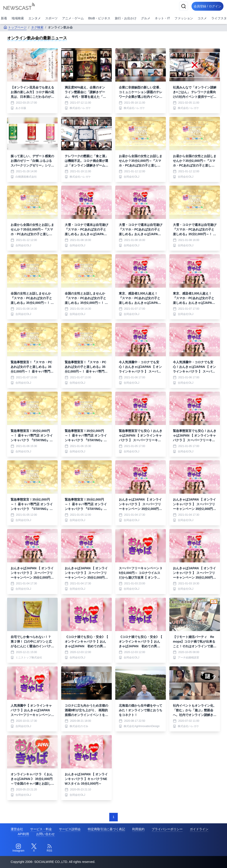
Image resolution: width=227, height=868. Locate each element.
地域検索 (18, 18)
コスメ (202, 18)
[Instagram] (18, 848)
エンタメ (35, 18)
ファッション (184, 18)
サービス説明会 (70, 829)
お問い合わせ (45, 834)
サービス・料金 (41, 829)
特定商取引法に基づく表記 (106, 829)
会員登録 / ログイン (206, 6)
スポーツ (51, 18)
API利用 (23, 834)
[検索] (181, 6)
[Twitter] (34, 848)
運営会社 (17, 829)
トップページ (15, 27)
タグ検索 (37, 27)
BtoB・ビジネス (99, 18)
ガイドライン (199, 829)
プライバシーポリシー (167, 829)
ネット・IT (162, 18)
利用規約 (138, 829)
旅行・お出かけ (126, 18)
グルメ (146, 18)
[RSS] (49, 848)
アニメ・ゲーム (73, 18)
